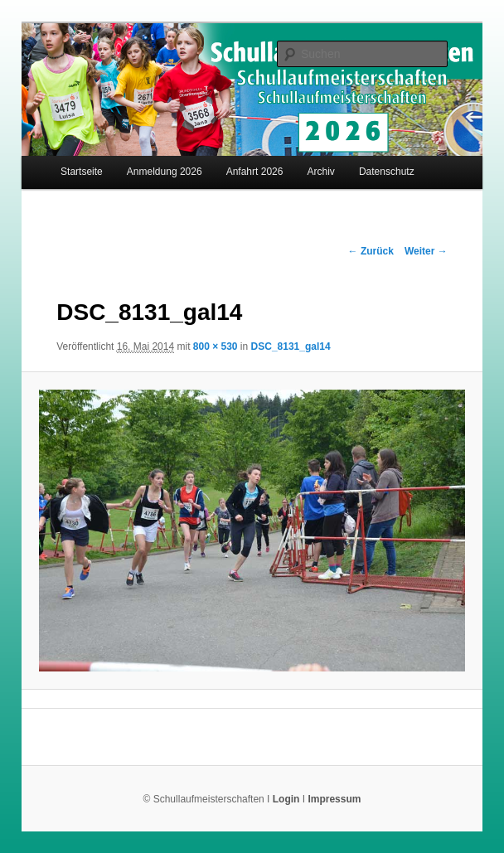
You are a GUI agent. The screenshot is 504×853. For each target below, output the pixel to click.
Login (286, 799)
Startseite (82, 172)
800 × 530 (216, 347)
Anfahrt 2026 (255, 172)
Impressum (334, 799)
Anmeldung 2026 (165, 172)
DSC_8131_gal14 (291, 347)
